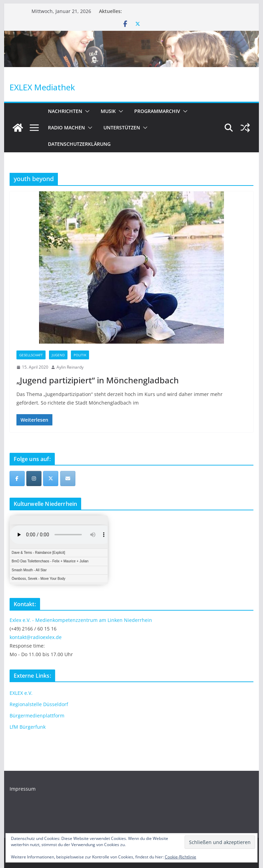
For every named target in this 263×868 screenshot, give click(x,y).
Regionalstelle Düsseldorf (39, 704)
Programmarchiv (157, 111)
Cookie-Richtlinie (180, 857)
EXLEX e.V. (21, 693)
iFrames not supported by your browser (59, 550)
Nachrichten (65, 111)
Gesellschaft (31, 355)
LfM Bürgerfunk (28, 727)
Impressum (23, 789)
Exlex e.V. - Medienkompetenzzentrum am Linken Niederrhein (81, 620)
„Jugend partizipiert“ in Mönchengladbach (98, 380)
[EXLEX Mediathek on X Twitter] (51, 478)
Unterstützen (122, 127)
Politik (80, 355)
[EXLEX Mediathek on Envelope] (68, 478)
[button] (86, 111)
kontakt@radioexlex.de (36, 637)
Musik (108, 111)
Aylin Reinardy (70, 367)
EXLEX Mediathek (42, 87)
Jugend (58, 355)
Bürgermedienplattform (37, 716)
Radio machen (66, 127)
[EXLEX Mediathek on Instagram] (34, 478)
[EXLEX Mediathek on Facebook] (17, 478)
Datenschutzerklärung (79, 144)
